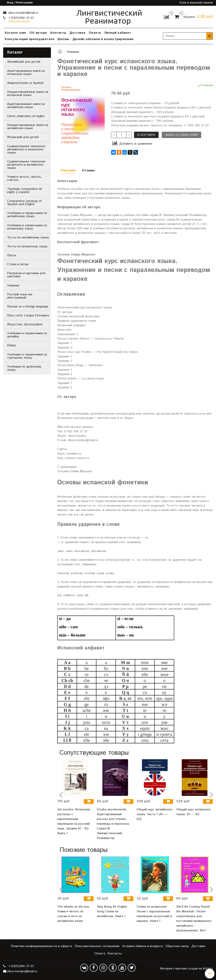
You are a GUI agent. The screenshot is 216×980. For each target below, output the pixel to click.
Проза (12, 255)
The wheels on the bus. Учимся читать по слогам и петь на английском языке (74, 914)
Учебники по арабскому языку (24, 368)
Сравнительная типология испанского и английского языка (26, 165)
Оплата (95, 33)
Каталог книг (16, 33)
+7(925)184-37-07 (21, 18)
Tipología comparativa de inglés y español (25, 191)
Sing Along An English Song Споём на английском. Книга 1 (112, 911)
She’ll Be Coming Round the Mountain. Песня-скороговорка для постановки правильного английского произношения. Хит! (194, 919)
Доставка (78, 33)
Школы (63, 39)
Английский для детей (24, 62)
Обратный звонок (19, 22)
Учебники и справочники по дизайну (27, 335)
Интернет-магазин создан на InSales (187, 969)
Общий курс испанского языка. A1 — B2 (193, 812)
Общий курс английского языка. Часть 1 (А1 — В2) (155, 814)
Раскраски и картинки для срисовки (26, 275)
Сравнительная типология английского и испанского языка (26, 149)
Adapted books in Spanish (25, 83)
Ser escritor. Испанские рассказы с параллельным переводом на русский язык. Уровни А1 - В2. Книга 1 (74, 821)
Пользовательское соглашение (97, 946)
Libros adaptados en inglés (26, 116)
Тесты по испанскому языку (27, 246)
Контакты (58, 33)
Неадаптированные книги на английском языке (28, 127)
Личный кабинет (118, 33)
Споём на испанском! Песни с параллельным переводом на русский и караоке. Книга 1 (154, 914)
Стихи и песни (18, 264)
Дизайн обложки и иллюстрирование (103, 39)
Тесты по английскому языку (28, 238)
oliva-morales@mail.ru (23, 13)
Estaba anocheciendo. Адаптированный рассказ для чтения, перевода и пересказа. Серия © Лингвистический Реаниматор (113, 824)
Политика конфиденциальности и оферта (41, 946)
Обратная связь (177, 946)
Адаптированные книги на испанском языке (26, 72)
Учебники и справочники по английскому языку (27, 215)
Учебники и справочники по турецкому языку (27, 356)
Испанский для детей (23, 137)
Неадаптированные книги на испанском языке (28, 94)
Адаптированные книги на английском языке (26, 106)
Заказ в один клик (181, 135)
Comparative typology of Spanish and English (24, 203)
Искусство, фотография (25, 324)
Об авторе (38, 33)
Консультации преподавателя (29, 39)
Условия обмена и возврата (143, 946)
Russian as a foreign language (28, 307)
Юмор (11, 345)
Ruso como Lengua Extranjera (28, 315)
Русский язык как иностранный (20, 296)
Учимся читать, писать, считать (25, 178)
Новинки (73, 52)
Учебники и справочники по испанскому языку (27, 227)
